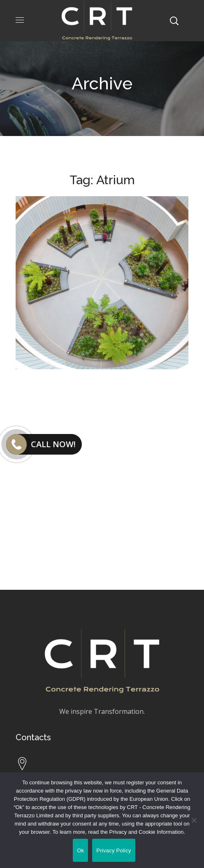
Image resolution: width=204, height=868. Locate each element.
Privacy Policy (114, 850)
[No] (194, 820)
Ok (80, 850)
